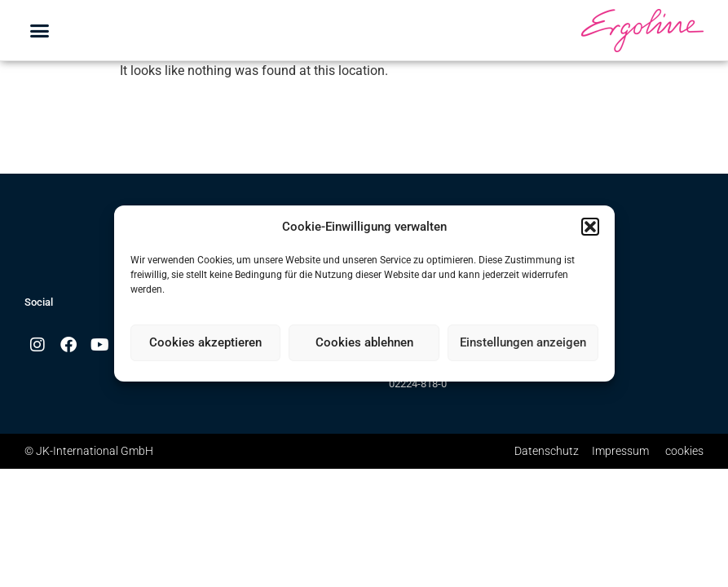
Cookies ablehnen (364, 342)
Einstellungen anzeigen (523, 342)
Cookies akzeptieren (205, 342)
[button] (590, 227)
